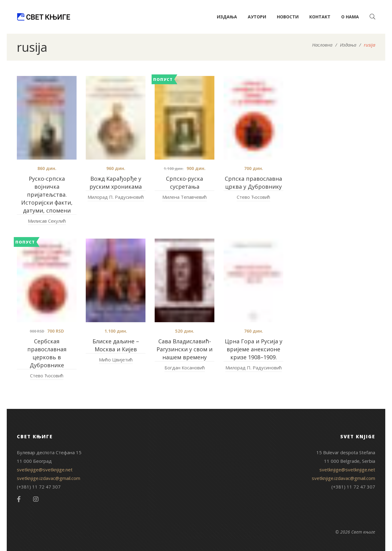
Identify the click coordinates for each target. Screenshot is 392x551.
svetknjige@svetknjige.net (45, 470)
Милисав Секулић (47, 221)
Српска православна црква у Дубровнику (253, 183)
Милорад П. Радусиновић (116, 197)
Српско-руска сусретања (185, 183)
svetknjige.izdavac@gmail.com (49, 478)
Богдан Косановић (185, 368)
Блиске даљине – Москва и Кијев (116, 345)
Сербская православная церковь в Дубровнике (47, 353)
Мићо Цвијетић (116, 360)
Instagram (36, 499)
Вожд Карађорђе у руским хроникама (116, 183)
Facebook (19, 499)
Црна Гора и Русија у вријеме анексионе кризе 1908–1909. (254, 349)
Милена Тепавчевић (185, 197)
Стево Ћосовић (253, 197)
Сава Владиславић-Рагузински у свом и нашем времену (185, 349)
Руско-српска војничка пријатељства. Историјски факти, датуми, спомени (47, 194)
